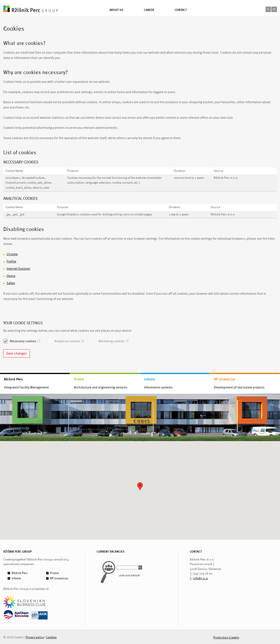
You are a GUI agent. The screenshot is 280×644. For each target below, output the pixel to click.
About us (116, 10)
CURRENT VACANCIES (111, 552)
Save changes (17, 353)
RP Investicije (224, 379)
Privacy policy (35, 637)
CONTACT (196, 552)
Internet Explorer (18, 269)
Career (149, 10)
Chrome (12, 254)
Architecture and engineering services (101, 388)
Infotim (150, 379)
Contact (181, 10)
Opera (11, 276)
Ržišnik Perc (13, 379)
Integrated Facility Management (26, 388)
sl (268, 9)
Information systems (158, 388)
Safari (11, 283)
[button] (140, 486)
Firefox (11, 262)
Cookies (51, 637)
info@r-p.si (200, 578)
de (274, 9)
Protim (79, 379)
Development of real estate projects (239, 388)
